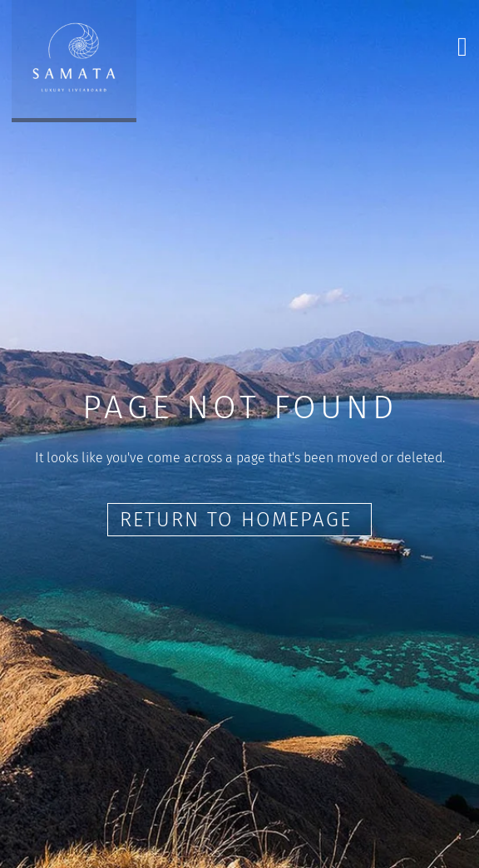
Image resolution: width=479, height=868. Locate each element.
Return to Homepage (239, 520)
